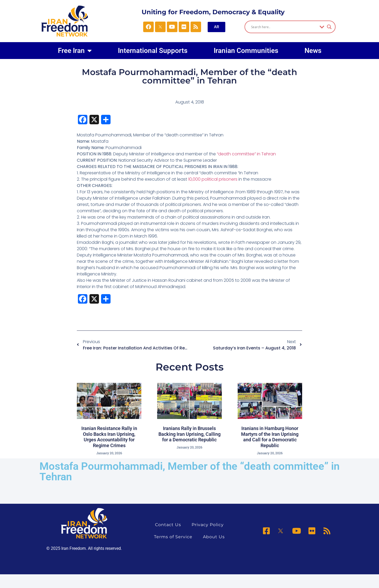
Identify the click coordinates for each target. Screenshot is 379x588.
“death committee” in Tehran (246, 154)
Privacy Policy (208, 525)
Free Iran (75, 51)
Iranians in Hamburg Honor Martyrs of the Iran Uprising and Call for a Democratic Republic (270, 437)
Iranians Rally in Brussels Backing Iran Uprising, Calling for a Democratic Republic (189, 434)
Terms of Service (173, 537)
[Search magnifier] (329, 27)
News (313, 51)
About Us (214, 537)
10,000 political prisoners (213, 179)
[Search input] (284, 27)
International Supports (153, 51)
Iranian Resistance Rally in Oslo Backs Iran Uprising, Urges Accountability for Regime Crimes (109, 437)
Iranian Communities (246, 51)
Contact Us (168, 525)
